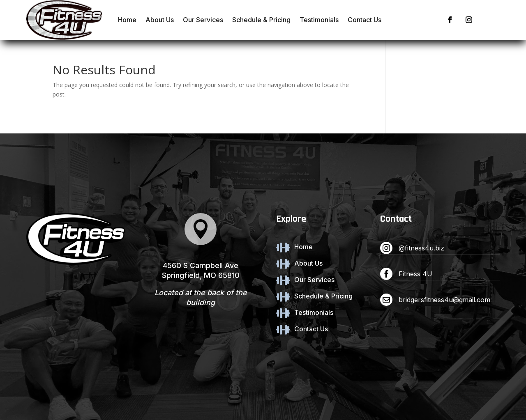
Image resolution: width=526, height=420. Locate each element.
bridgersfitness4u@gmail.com (444, 300)
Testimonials (319, 20)
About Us (160, 20)
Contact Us (365, 20)
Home (127, 20)
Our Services (203, 20)
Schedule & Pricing (261, 20)
